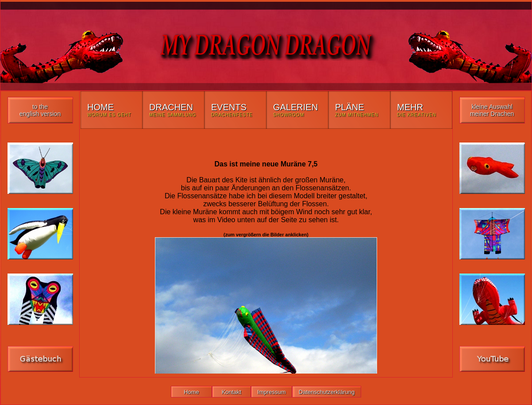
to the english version (40, 110)
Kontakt (231, 392)
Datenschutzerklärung (327, 392)
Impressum (272, 392)
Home (191, 392)
